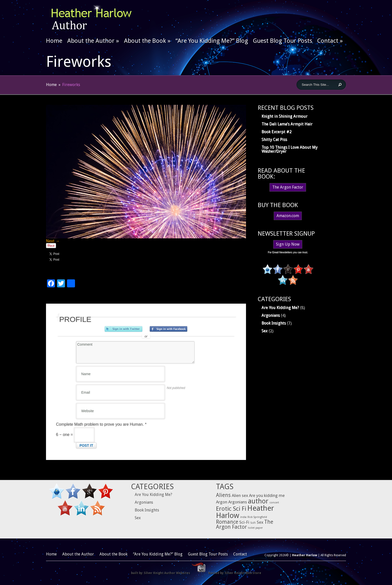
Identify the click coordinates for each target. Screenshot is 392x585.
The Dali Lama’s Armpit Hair (287, 124)
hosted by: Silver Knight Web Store (235, 573)
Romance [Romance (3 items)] (227, 522)
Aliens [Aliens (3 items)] (223, 495)
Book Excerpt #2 (276, 132)
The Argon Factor (288, 187)
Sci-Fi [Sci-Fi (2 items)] (244, 522)
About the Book (147, 41)
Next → (53, 241)
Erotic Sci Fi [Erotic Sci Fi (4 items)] (231, 509)
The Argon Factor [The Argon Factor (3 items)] (245, 525)
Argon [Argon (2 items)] (222, 502)
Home (54, 41)
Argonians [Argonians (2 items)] (238, 502)
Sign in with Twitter (123, 329)
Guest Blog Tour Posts (283, 41)
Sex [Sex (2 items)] (260, 522)
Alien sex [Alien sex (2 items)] (240, 495)
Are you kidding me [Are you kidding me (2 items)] (267, 495)
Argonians (271, 315)
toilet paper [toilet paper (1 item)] (255, 528)
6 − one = (75, 435)
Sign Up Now (288, 244)
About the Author (93, 41)
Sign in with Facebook (168, 329)
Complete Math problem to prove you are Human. (101, 424)
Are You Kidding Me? (280, 308)
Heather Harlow (305, 555)
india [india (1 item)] (243, 517)
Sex (264, 331)
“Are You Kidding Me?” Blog (212, 41)
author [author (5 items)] (258, 501)
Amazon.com (288, 216)
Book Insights (274, 323)
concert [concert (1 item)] (274, 503)
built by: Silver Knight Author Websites (160, 573)
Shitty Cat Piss (274, 139)
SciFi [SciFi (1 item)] (253, 523)
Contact (330, 41)
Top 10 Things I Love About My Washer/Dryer (289, 149)
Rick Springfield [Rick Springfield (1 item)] (257, 517)
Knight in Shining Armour (284, 116)
